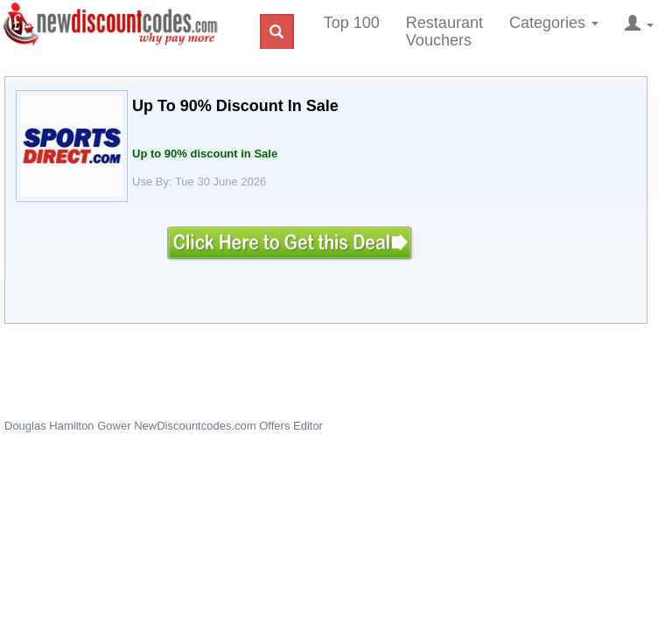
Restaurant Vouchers (444, 31)
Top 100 (352, 23)
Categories (554, 23)
